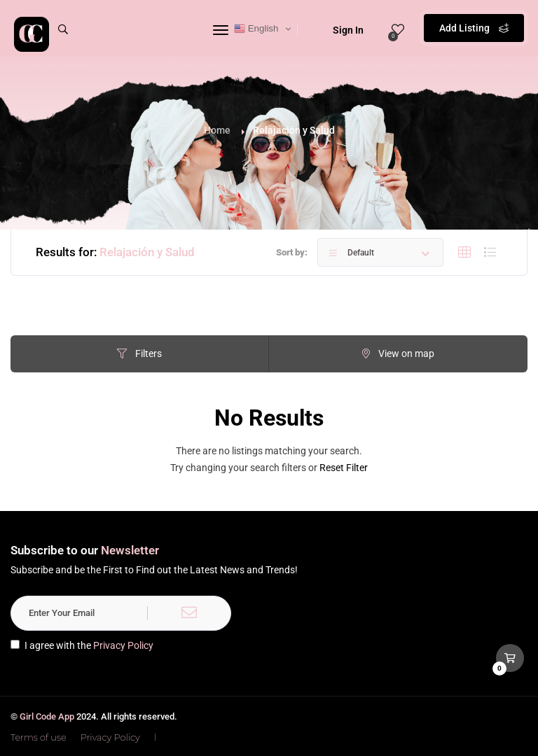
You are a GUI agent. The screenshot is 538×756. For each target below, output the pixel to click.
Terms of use (39, 737)
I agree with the (82, 645)
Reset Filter (344, 468)
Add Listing (474, 28)
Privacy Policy (123, 645)
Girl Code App (47, 716)
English (256, 29)
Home (217, 130)
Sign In (339, 30)
